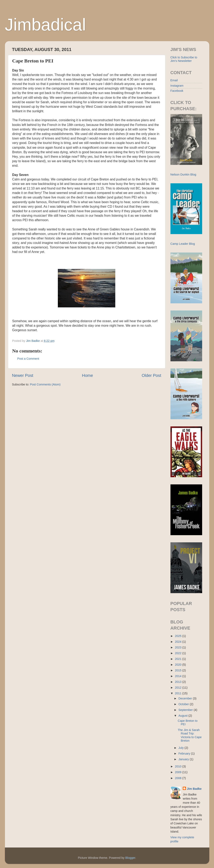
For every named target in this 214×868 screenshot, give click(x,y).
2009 (179, 772)
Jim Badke (194, 789)
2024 (179, 642)
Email (174, 80)
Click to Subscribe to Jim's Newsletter (184, 59)
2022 (179, 653)
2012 (179, 688)
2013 (179, 682)
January (184, 759)
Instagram (177, 86)
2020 (179, 665)
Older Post (151, 375)
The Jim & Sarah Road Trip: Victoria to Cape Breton (190, 735)
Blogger (130, 858)
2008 (179, 778)
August (183, 716)
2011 (179, 693)
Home (87, 375)
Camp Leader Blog (183, 244)
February (185, 754)
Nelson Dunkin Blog (183, 175)
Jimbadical (45, 25)
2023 (179, 647)
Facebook (177, 91)
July (182, 748)
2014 (179, 676)
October (184, 704)
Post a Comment (28, 359)
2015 (179, 670)
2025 (179, 636)
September (186, 710)
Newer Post (23, 375)
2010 (179, 766)
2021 (179, 659)
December (186, 698)
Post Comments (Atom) (45, 384)
